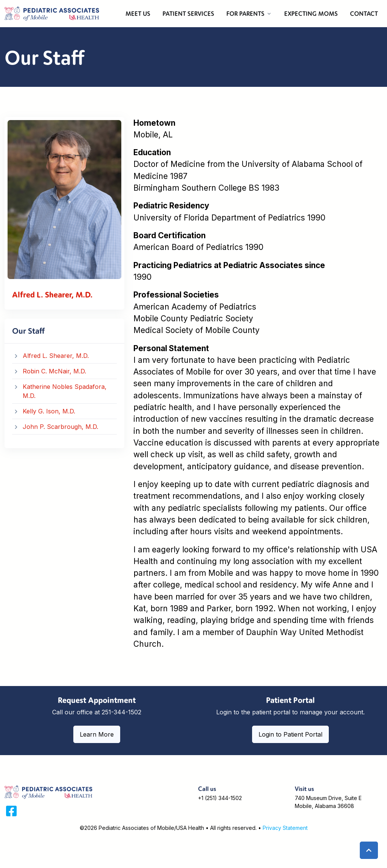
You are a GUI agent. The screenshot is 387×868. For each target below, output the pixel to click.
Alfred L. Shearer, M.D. (56, 356)
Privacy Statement (285, 828)
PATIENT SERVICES (188, 14)
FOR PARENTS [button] (245, 14)
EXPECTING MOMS (311, 14)
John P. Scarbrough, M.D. (60, 427)
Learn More (97, 734)
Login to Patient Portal (290, 734)
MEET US (138, 14)
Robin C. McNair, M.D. (54, 371)
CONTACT (364, 14)
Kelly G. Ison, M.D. (49, 411)
